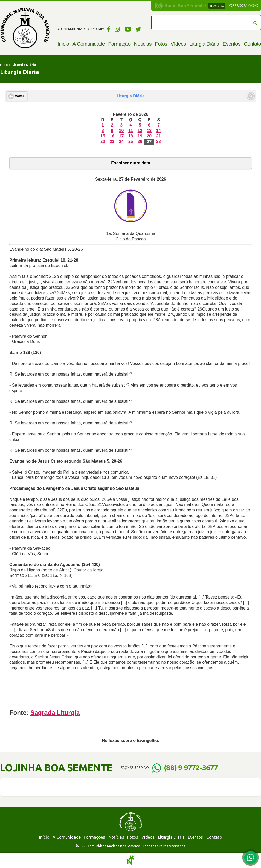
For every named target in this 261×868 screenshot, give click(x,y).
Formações (94, 837)
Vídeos (178, 44)
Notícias (143, 44)
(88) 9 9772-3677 (191, 768)
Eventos (231, 44)
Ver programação (244, 5)
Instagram (117, 29)
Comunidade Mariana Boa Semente (25, 28)
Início (63, 44)
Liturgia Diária (204, 44)
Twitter (138, 29)
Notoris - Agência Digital (131, 860)
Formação (119, 44)
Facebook (108, 29)
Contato (252, 44)
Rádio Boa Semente (185, 5)
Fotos (161, 44)
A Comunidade (89, 44)
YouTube (128, 29)
